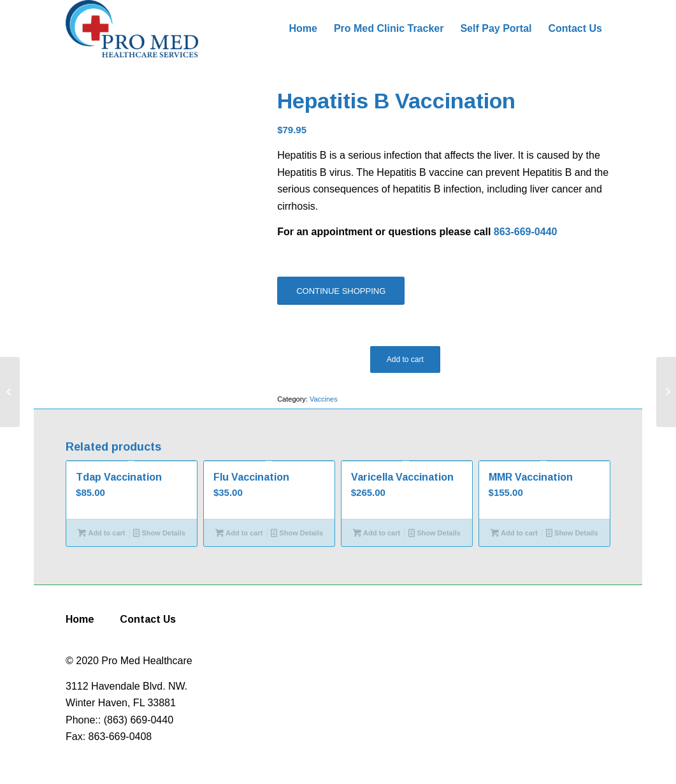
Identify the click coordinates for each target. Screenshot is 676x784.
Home (80, 619)
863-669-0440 (526, 232)
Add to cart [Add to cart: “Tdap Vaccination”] (101, 533)
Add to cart (405, 359)
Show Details (159, 533)
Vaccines (324, 399)
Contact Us (148, 619)
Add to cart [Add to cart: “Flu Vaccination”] (239, 533)
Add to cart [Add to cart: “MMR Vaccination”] (514, 533)
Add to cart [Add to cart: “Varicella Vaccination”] (377, 533)
